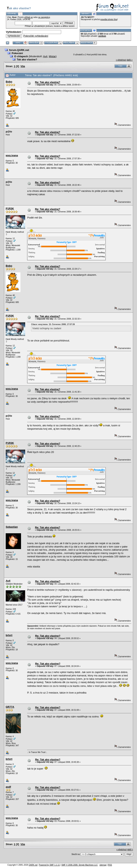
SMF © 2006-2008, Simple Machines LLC (80, 865)
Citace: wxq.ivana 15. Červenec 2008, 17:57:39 (53, 324)
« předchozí (121, 60)
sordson (102, 36)
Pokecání (17, 53)
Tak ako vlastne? (27, 60)
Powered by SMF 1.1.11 (49, 865)
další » (130, 60)
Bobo (9, 82)
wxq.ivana (12, 155)
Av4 (45, 56)
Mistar (52, 56)
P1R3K (10, 209)
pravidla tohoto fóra (109, 19)
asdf (8, 787)
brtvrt (9, 635)
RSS (110, 865)
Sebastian (12, 527)
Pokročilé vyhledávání (36, 36)
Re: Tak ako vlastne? (48, 82)
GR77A (10, 707)
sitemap (103, 865)
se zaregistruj (44, 17)
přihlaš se (29, 17)
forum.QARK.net (19, 50)
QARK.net (33, 865)
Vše (23, 66)
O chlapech (21, 56)
